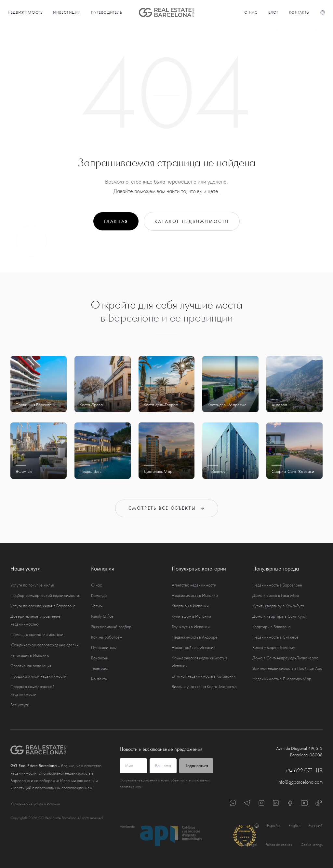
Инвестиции (67, 12)
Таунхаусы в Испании (191, 627)
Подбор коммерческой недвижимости (45, 595)
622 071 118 (304, 771)
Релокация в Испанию (30, 655)
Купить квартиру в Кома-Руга (278, 606)
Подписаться (196, 766)
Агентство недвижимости (194, 585)
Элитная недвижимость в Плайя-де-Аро (287, 668)
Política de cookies (279, 845)
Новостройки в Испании (194, 648)
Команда (99, 595)
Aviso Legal (249, 845)
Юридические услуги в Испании (35, 804)
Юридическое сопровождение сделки (45, 645)
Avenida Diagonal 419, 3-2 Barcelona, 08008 (299, 752)
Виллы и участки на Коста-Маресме (204, 687)
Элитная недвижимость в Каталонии (204, 676)
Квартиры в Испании (190, 606)
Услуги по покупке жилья (32, 585)
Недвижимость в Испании (195, 595)
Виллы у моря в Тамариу (274, 648)
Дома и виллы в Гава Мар (276, 595)
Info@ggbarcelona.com (300, 782)
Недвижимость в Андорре (195, 637)
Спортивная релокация (31, 666)
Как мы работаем (107, 637)
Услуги (97, 606)
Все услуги (20, 705)
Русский (315, 826)
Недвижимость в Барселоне (277, 585)
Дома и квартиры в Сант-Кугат (280, 616)
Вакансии (100, 658)
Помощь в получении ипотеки (37, 634)
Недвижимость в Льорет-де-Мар (282, 679)
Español (274, 826)
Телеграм (99, 668)
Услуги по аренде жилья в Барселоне (43, 606)
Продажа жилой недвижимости (38, 676)
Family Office (102, 616)
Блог (274, 12)
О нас (251, 12)
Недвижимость (25, 12)
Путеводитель (107, 12)
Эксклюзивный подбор (111, 627)
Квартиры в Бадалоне (272, 627)
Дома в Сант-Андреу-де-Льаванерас (285, 658)
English (294, 826)
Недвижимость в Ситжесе (275, 637)
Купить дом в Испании (191, 616)
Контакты (299, 12)
